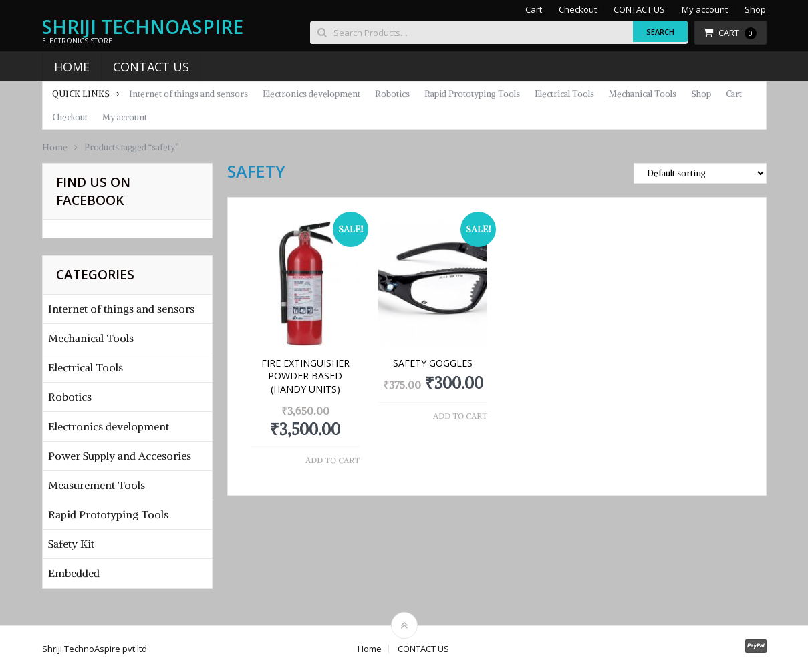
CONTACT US (639, 10)
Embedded (74, 573)
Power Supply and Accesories (120, 456)
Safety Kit (71, 544)
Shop (755, 10)
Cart (534, 10)
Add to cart (332, 460)
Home (72, 67)
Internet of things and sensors (188, 94)
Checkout (578, 10)
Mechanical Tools (643, 94)
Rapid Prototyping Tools (472, 94)
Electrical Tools (564, 94)
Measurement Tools (97, 485)
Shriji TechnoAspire (143, 27)
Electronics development (311, 94)
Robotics (392, 94)
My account (705, 10)
